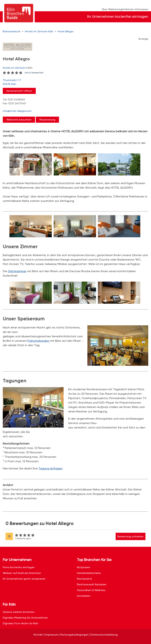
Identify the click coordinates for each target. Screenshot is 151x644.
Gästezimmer (17, 271)
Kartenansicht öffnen (19, 91)
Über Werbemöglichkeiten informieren (125, 9)
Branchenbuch (12, 31)
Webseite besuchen (19, 120)
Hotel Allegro (66, 31)
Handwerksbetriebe (89, 573)
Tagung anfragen (51, 468)
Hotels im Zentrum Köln (39, 31)
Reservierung (47, 120)
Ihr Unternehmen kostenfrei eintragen (118, 17)
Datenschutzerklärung (104, 635)
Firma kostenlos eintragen (19, 567)
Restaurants (84, 579)
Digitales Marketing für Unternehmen (25, 618)
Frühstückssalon (38, 341)
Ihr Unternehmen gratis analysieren (24, 579)
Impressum (52, 635)
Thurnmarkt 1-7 (74, 82)
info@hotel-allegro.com (17, 111)
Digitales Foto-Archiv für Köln (20, 623)
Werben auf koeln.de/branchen (22, 573)
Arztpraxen (84, 567)
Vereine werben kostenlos (19, 612)
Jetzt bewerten (34, 73)
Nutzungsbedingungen (75, 635)
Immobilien (84, 596)
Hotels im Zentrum (14, 68)
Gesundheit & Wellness (91, 590)
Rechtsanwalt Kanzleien (92, 584)
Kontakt (38, 635)
